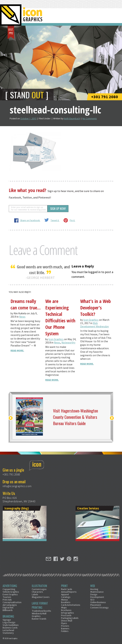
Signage (7, 620)
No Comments (90, 119)
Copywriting (9, 589)
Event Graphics (10, 594)
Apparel (65, 594)
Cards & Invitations (71, 605)
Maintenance (97, 592)
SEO (92, 600)
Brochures (66, 610)
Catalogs (66, 597)
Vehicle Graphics (11, 592)
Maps (64, 608)
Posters (65, 626)
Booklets (66, 602)
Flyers (64, 623)
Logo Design (9, 622)
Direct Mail (67, 621)
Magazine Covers (41, 597)
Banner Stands (39, 619)
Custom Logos (39, 589)
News (22, 317)
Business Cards (10, 628)
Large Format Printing (40, 605)
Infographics (67, 613)
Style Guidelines (11, 625)
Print (64, 586)
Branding (8, 616)
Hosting (94, 589)
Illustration (39, 586)
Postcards (66, 615)
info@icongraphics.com (17, 486)
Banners (65, 629)
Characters (37, 592)
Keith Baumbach (72, 119)
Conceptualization (12, 602)
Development (97, 597)
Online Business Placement (98, 604)
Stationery (8, 633)
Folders (65, 631)
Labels (35, 594)
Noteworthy (68, 343)
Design (94, 594)
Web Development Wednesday (95, 325)
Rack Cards (67, 589)
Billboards (8, 610)
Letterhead (8, 630)
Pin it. (72, 220)
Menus (65, 600)
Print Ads (7, 600)
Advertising (10, 586)
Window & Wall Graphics (39, 615)
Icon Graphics (56, 339)
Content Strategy (99, 608)
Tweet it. (55, 220)
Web (93, 586)
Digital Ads (8, 608)
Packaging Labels (70, 618)
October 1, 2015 (28, 119)
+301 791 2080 (105, 97)
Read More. (17, 350)
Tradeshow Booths (41, 611)
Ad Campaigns (10, 605)
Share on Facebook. (30, 220)
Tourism (7, 597)
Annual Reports (69, 592)
